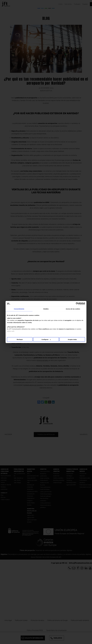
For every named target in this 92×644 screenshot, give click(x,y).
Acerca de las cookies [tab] (73, 309)
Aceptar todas (72, 339)
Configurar (46, 339)
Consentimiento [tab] (19, 309)
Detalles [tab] (46, 309)
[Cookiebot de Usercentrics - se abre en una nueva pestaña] (77, 304)
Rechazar (20, 339)
